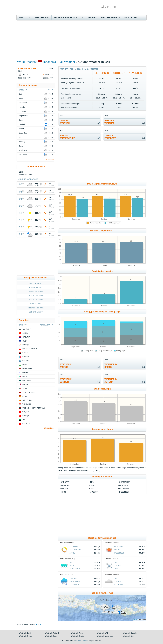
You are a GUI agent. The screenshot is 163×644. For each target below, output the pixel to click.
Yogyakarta (23, 116)
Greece (26, 361)
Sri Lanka (27, 400)
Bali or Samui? (36, 287)
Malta (25, 384)
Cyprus (26, 345)
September (102, 73)
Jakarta (22, 107)
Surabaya (23, 155)
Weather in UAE (103, 633)
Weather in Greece (26, 636)
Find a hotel (131, 18)
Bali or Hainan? (36, 312)
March (64, 489)
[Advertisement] (81, 40)
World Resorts (26, 62)
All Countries (89, 18)
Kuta (21, 120)
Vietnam (26, 424)
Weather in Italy (128, 636)
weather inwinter (66, 366)
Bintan (21, 98)
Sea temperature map (65, 18)
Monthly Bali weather (102, 477)
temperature (67, 137)
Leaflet (135, 620)
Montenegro (29, 392)
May (92, 482)
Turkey (26, 416)
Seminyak (23, 150)
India (25, 365)
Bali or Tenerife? (36, 291)
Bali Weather (67, 62)
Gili (20, 137)
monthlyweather (110, 122)
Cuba (25, 341)
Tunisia (26, 412)
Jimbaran (22, 111)
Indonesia (50, 62)
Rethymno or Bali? (36, 308)
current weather (65, 122)
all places (50, 159)
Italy (25, 376)
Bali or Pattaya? (36, 296)
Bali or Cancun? (36, 300)
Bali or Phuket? (36, 283)
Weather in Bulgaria (130, 633)
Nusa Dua (23, 133)
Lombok (22, 124)
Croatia (26, 337)
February (66, 485)
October (119, 73)
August (94, 492)
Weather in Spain (51, 636)
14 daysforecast (110, 137)
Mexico (26, 388)
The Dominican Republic (34, 408)
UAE (24, 420)
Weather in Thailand (52, 633)
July (92, 489)
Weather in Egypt (25, 633)
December (124, 492)
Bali (20, 94)
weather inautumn (111, 381)
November (135, 73)
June (93, 485)
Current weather (27, 68)
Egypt (25, 353)
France (26, 357)
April (64, 492)
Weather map (42, 18)
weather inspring (111, 366)
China (25, 333)
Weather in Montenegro (105, 636)
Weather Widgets (111, 18)
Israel (25, 373)
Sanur (21, 146)
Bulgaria (27, 329)
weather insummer (66, 381)
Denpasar (23, 103)
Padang (22, 142)
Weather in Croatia (77, 636)
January (65, 482)
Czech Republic (30, 349)
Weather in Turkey (77, 633)
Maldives (27, 380)
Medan (21, 129)
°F (30, 18)
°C (26, 18)
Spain (25, 396)
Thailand (27, 404)
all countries (49, 428)
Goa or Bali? (36, 304)
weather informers (82, 641)
